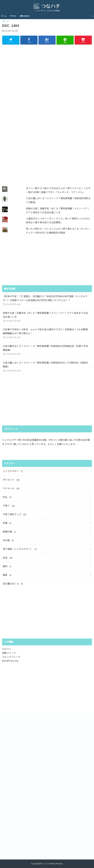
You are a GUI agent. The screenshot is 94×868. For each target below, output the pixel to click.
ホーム (4, 16)
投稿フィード (9, 653)
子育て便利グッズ (15, 514)
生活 (8, 558)
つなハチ (46, 864)
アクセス (13, 16)
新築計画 (10, 532)
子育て (9, 506)
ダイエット (11, 480)
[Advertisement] (47, 114)
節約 (7, 566)
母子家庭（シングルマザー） (20, 549)
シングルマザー (13, 471)
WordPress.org (10, 661)
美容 (7, 575)
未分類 (9, 540)
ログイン (7, 649)
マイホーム (11, 488)
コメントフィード (11, 657)
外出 (7, 497)
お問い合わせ (25, 16)
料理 (7, 523)
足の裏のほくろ (13, 584)
